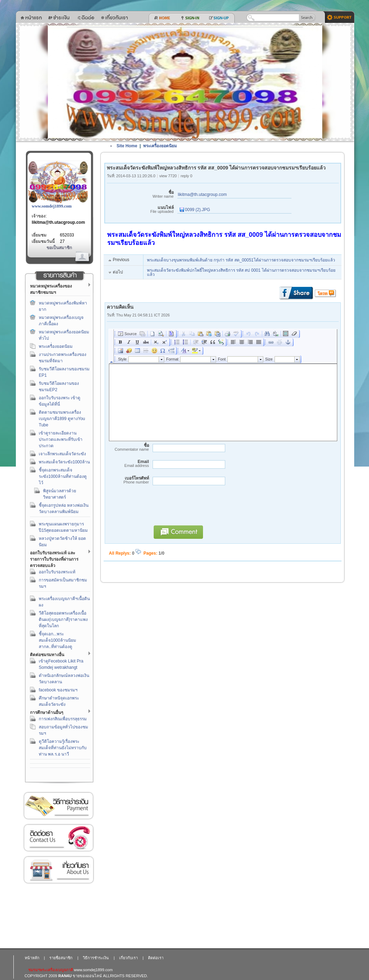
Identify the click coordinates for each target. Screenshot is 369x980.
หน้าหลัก (32, 958)
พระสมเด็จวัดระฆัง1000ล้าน (64, 462)
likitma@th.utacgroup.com (58, 222)
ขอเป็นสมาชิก (59, 248)
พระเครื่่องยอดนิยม (56, 346)
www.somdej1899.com (52, 206)
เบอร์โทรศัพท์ (128, 480)
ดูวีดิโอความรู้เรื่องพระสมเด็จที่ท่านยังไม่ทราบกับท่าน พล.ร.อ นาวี (63, 748)
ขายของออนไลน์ (87, 976)
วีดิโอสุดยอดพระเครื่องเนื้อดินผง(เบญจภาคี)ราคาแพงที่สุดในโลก (63, 620)
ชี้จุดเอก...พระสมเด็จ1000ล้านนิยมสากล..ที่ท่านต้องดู (57, 640)
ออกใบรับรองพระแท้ (57, 572)
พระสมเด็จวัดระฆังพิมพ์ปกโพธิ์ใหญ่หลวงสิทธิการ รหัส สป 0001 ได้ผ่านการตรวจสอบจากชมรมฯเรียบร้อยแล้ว (241, 272)
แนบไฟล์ (140, 209)
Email (128, 464)
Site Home (127, 146)
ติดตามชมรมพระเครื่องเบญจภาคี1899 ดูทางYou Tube (62, 419)
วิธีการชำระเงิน (59, 806)
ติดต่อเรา (59, 838)
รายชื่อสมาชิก (61, 958)
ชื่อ (140, 194)
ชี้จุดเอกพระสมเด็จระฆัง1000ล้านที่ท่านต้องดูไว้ (63, 476)
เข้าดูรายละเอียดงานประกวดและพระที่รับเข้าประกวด (61, 439)
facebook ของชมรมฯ (58, 690)
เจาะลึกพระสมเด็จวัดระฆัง (62, 454)
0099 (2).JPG (195, 210)
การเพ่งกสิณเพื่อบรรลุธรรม (63, 719)
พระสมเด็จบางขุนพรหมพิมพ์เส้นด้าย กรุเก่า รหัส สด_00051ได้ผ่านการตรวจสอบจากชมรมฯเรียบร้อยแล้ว (241, 260)
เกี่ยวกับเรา (59, 870)
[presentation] (203, 509)
